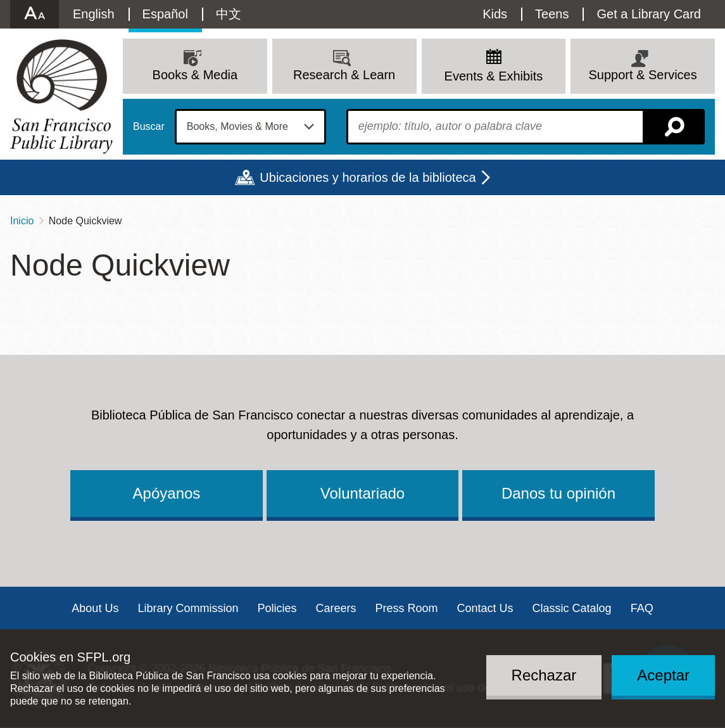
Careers (336, 608)
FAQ (642, 608)
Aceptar (663, 675)
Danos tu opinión (558, 493)
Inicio (22, 221)
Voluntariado (362, 493)
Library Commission (188, 608)
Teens (552, 14)
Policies (277, 608)
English (94, 14)
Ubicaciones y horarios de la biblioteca (368, 177)
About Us (95, 608)
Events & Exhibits (494, 76)
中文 (229, 14)
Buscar (149, 127)
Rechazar (544, 675)
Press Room (407, 608)
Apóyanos (167, 493)
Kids (495, 14)
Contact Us (485, 608)
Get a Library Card (649, 14)
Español (165, 14)
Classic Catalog (572, 608)
